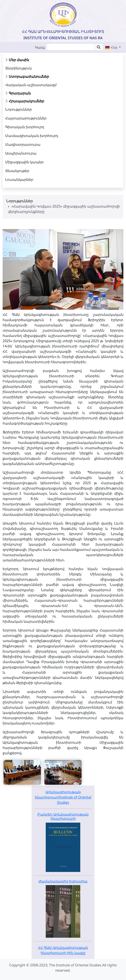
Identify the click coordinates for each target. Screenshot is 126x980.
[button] (113, 47)
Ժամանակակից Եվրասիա (63, 881)
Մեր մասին (19, 60)
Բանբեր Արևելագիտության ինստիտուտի (63, 816)
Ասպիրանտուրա (21, 153)
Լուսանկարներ (19, 180)
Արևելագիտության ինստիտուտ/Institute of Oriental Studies (63, 797)
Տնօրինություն (18, 68)
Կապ (40, 47)
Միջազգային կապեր (24, 162)
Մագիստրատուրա (23, 144)
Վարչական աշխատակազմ (31, 85)
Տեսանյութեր (17, 171)
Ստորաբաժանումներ (29, 76)
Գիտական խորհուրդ (25, 127)
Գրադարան (20, 93)
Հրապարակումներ (26, 101)
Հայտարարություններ (26, 118)
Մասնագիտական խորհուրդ (32, 136)
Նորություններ (19, 109)
